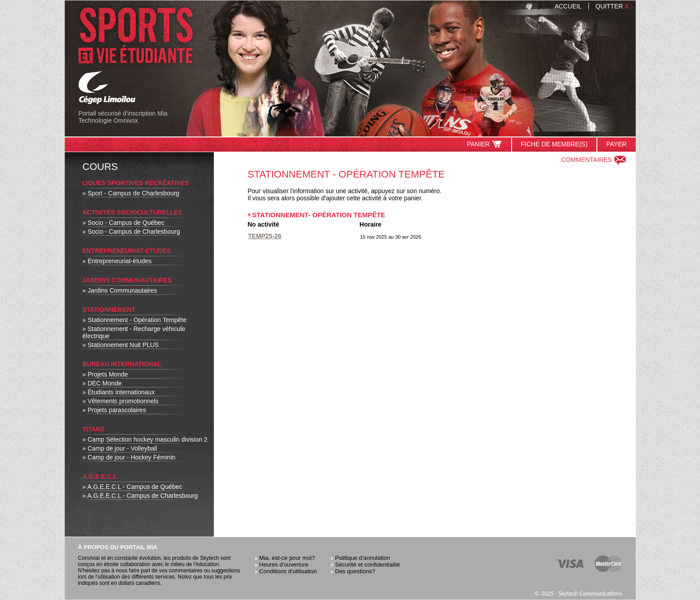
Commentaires (594, 160)
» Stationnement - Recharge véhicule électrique (134, 332)
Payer (616, 144)
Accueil (568, 6)
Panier (485, 144)
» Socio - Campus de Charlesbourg (131, 232)
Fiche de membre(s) (554, 144)
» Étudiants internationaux (119, 392)
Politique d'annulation (363, 558)
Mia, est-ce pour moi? (287, 558)
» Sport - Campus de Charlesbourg (131, 193)
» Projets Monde (105, 374)
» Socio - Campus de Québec (124, 223)
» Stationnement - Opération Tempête (135, 320)
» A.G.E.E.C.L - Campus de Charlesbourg (140, 496)
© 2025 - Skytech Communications (578, 594)
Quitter (612, 6)
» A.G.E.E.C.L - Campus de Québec (133, 487)
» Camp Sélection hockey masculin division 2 (145, 439)
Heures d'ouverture (284, 565)
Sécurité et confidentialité (368, 565)
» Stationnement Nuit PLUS (121, 345)
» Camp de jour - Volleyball (120, 448)
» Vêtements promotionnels (121, 401)
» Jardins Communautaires (120, 290)
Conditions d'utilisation (288, 571)
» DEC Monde (102, 383)
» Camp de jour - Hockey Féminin (129, 457)
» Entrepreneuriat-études (117, 261)
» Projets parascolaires (114, 410)
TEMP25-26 (265, 236)
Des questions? (355, 571)
